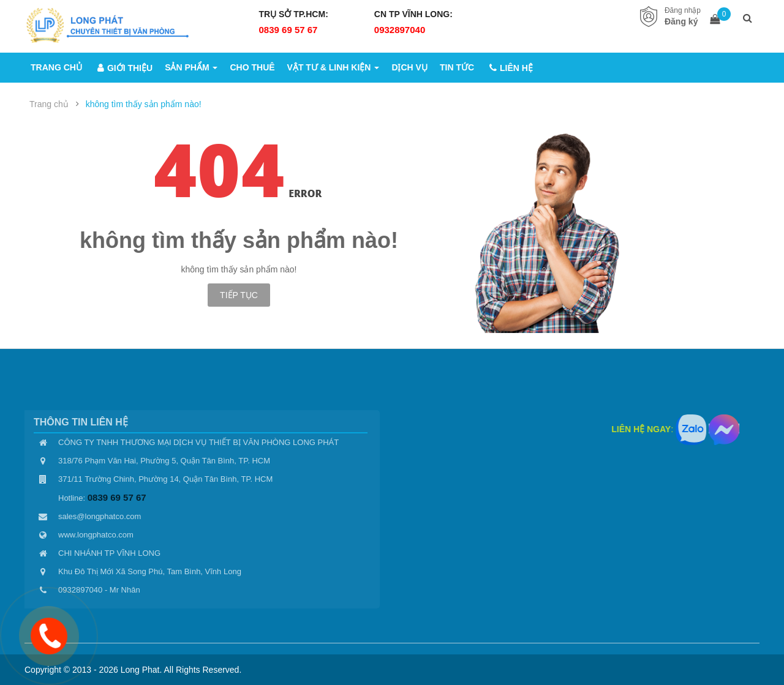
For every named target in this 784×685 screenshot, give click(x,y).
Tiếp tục (239, 295)
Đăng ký (681, 21)
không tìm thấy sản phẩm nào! (144, 104)
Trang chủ (49, 104)
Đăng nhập (683, 10)
